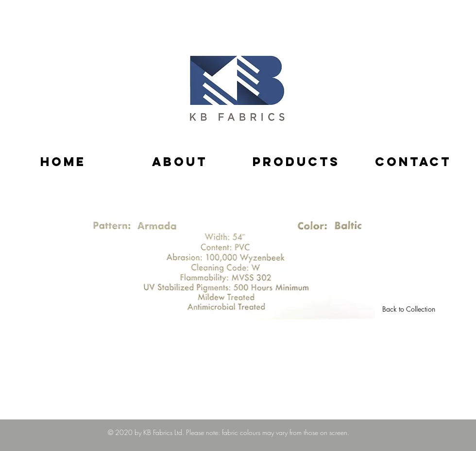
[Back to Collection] (409, 309)
